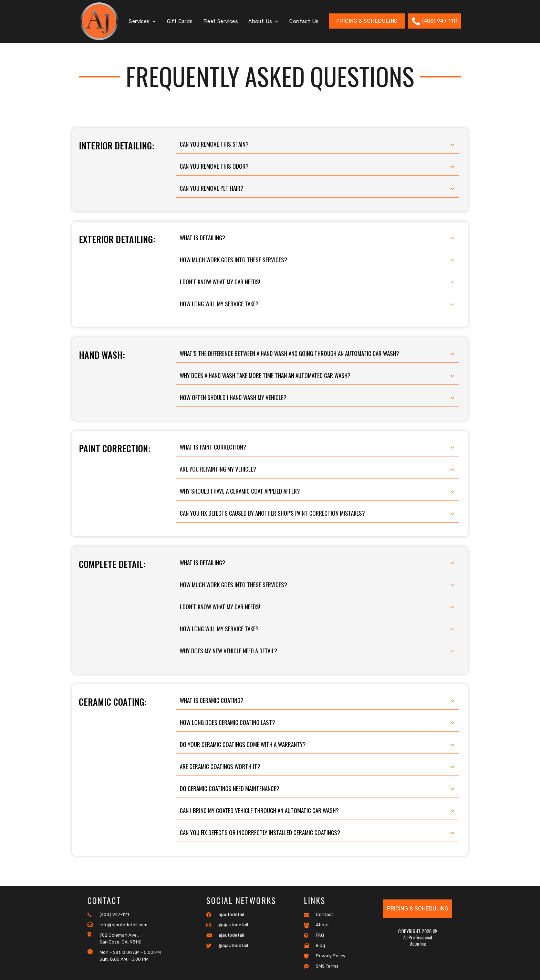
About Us (260, 22)
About (316, 925)
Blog (314, 946)
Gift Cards (180, 22)
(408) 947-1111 (435, 21)
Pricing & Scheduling (367, 21)
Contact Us (304, 22)
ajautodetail (225, 915)
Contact (318, 915)
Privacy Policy (325, 956)
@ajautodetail (227, 925)
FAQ (314, 935)
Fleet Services (221, 22)
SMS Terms (321, 966)
